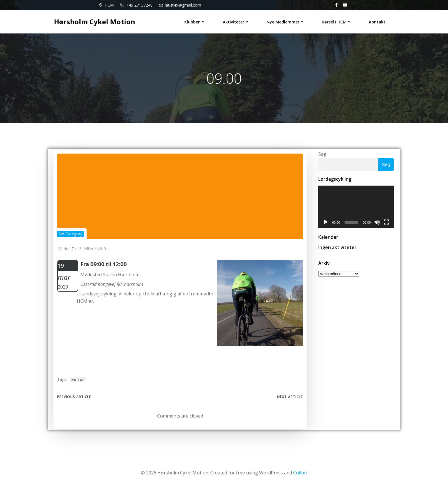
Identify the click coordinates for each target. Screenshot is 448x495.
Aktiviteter (238, 20)
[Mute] (379, 227)
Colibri (300, 478)
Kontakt (379, 20)
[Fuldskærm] (388, 227)
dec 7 (65, 253)
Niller (85, 253)
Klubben (197, 20)
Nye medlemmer (287, 20)
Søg (320, 157)
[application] (356, 211)
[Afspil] (324, 227)
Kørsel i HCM (338, 20)
